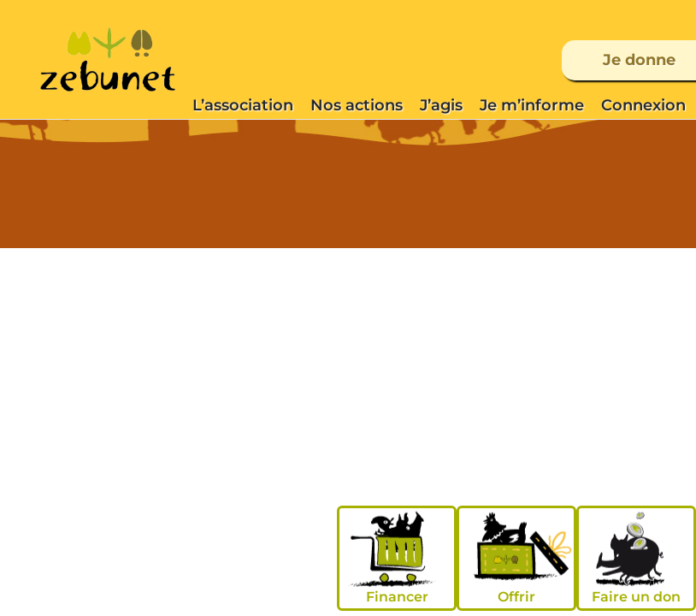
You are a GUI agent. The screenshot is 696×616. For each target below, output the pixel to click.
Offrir (516, 597)
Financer (397, 597)
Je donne (639, 60)
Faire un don (636, 597)
